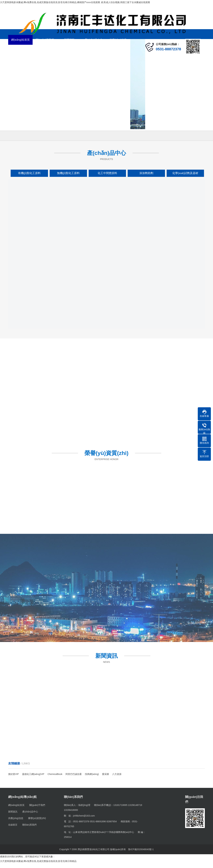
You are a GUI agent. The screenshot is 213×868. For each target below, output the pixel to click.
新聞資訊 (69, 40)
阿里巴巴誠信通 (74, 774)
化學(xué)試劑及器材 (185, 173)
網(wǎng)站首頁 (20, 40)
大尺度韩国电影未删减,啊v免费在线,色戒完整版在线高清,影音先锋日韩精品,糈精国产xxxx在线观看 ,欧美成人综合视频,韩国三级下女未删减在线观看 (75, 2)
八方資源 (117, 774)
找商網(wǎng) (92, 774)
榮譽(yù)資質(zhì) (20, 50)
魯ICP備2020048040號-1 (141, 849)
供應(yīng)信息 (118, 40)
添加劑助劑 (146, 173)
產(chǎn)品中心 (94, 40)
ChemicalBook (55, 774)
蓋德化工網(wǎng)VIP (33, 774)
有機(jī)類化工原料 (29, 173)
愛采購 (106, 774)
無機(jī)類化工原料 (68, 173)
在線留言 (45, 50)
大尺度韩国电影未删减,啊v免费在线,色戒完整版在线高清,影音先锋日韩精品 (38, 861)
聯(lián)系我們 (69, 50)
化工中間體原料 (107, 173)
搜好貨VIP (14, 774)
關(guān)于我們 (45, 40)
